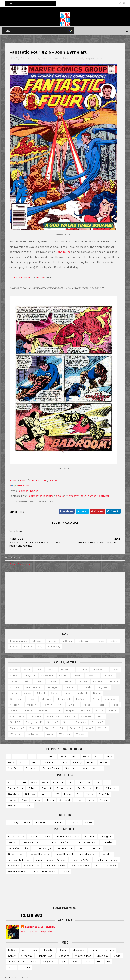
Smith (47, 721)
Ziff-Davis (27, 804)
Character (48, 949)
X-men (65, 870)
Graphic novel (45, 954)
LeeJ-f (63, 697)
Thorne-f (68, 727)
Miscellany (102, 954)
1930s (52, 755)
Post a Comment (20, 563)
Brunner (83, 668)
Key (41, 645)
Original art (49, 960)
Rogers (15, 715)
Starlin (112, 721)
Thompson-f (50, 727)
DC (70, 781)
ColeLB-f (105, 674)
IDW (56, 793)
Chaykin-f (43, 674)
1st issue (53, 639)
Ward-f (27, 732)
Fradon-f (16, 686)
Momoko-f (45, 703)
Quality (36, 798)
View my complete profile (36, 930)
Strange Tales (32, 864)
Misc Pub (104, 793)
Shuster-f (16, 721)
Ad (24, 949)
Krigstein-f (17, 697)
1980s (25, 60)
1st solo (114, 639)
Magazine (64, 954)
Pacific (12, 798)
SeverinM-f (109, 715)
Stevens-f (32, 727)
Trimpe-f (108, 727)
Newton (95, 703)
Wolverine (110, 864)
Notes (34, 960)
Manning (78, 697)
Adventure (49, 761)
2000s (23, 761)
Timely (79, 798)
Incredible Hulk (88, 853)
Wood (77, 732)
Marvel (78, 60)
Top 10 (12, 966)
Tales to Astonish (80, 864)
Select (75, 960)
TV (108, 960)
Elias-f (56, 680)
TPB (99, 960)
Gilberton (111, 787)
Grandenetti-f (65, 686)
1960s (86, 755)
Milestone (74, 821)
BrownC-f (67, 668)
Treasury (25, 966)
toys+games (89, 495)
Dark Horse (84, 781)
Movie (88, 821)
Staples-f (98, 721)
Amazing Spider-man (67, 835)
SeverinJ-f (91, 715)
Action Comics (16, 835)
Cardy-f (27, 674)
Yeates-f (108, 732)
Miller (31, 703)
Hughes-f (34, 692)
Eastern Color (16, 787)
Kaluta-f (75, 692)
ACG (11, 781)
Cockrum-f (60, 674)
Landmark (57, 821)
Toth (95, 727)
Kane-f (89, 692)
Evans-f (69, 680)
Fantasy (77, 761)
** (18, 60)
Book (34, 949)
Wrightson (92, 732)
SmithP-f (61, 721)
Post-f (70, 709)
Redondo (99, 709)
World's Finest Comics (44, 870)
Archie (22, 781)
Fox (98, 787)
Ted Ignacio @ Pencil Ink (40, 926)
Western (97, 767)
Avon (45, 781)
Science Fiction (51, 767)
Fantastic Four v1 (20, 278)
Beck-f (52, 668)
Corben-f (16, 680)
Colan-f (76, 674)
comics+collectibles (42, 495)
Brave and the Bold (33, 841)
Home (14, 479)
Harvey (45, 793)
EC (107, 781)
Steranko (16, 727)
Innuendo (41, 821)
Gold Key (30, 793)
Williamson (43, 732)
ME (79, 793)
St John (50, 798)
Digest (63, 949)
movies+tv (73, 495)
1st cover (38, 639)
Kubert (32, 697)
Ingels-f (49, 692)
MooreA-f (63, 703)
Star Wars (13, 864)
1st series (99, 639)
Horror (91, 761)
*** (23, 755)
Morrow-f (79, 703)
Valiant (104, 798)
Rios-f (113, 709)
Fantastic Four (60, 60)
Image (68, 793)
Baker (27, 668)
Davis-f (31, 680)
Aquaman (90, 835)
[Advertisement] (65, 596)
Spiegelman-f (79, 721)
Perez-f (30, 709)
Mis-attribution (83, 954)
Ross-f (44, 715)
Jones (62, 692)
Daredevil (108, 841)
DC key (29, 645)
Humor (104, 761)
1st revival (83, 639)
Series (88, 960)
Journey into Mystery (19, 858)
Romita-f (29, 715)
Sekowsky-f (73, 715)
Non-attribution (17, 960)
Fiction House (64, 787)
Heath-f (101, 686)
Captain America (59, 841)
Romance (31, 767)
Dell (98, 781)
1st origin (67, 639)
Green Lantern (16, 853)
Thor (97, 864)
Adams (14, 668)
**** (32, 755)
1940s (63, 755)
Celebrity (13, 821)
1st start (15, 645)
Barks (39, 668)
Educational (78, 949)
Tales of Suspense (55, 864)
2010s (35, 761)
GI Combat (95, 847)
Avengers (106, 835)
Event (27, 821)
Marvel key (55, 645)
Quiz (63, 960)
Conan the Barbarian (85, 841)
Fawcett (47, 787)
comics (24, 489)
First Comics (84, 787)
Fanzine (95, 949)
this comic (25, 484)
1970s (97, 755)
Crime (64, 761)
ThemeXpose (23, 976)
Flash (80, 847)
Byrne (42, 60)
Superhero (94, 60)
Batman (13, 841)
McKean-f (16, 703)
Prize (24, 798)
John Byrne (64, 252)
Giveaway (27, 954)
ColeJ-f (90, 674)
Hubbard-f (17, 692)
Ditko (44, 680)
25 (33, 60)
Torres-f (83, 727)
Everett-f (84, 680)
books (35, 489)
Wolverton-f (61, 732)
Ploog (57, 709)
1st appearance (19, 639)
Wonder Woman (17, 870)
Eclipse (32, 787)
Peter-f (44, 709)
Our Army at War (81, 858)
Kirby (102, 692)
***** (41, 755)
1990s (11, 761)
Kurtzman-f (48, 697)
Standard (65, 798)
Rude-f (57, 715)
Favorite (109, 949)
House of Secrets (64, 853)
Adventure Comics (40, 835)
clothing (104, 495)
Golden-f (46, 686)
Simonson (32, 721)
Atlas (34, 781)
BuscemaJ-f (100, 668)
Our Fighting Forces (106, 858)
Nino (107, 703)
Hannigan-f (84, 686)
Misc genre (14, 767)
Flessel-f (100, 680)
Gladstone (14, 793)
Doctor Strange (42, 847)
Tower (91, 798)
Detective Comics (18, 847)
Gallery (12, 954)
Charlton (58, 781)
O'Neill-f (15, 709)
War (85, 767)
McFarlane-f (95, 697)
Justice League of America (51, 858)
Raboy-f (84, 709)
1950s (75, 755)
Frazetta (31, 686)
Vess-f (14, 732)
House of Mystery (39, 853)
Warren (12, 804)
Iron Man (107, 853)
